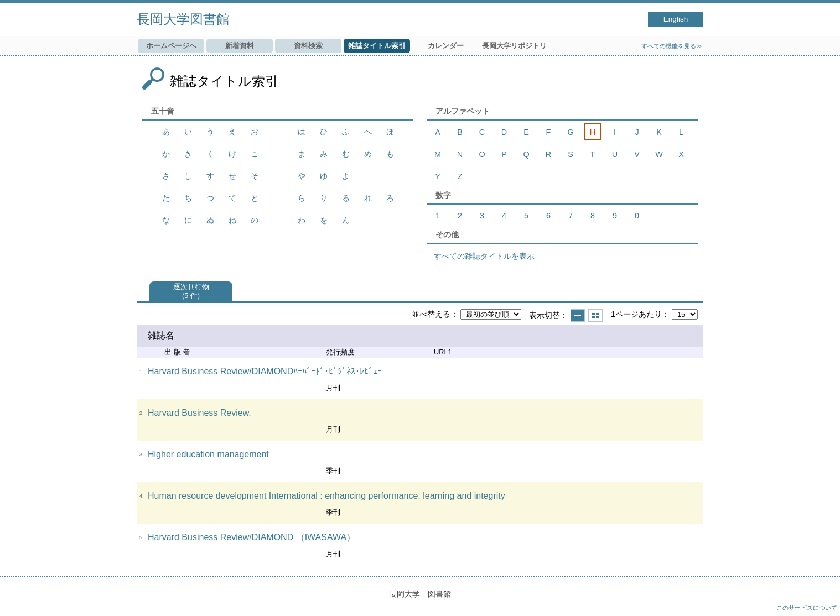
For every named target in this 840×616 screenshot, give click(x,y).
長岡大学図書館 (183, 19)
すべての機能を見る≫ (672, 46)
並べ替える (431, 314)
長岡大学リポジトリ (514, 46)
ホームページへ (171, 46)
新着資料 (240, 46)
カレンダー (446, 46)
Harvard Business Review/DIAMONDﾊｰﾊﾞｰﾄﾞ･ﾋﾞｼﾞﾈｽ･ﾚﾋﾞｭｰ (265, 371)
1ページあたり (636, 314)
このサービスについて (807, 608)
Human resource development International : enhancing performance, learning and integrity (326, 496)
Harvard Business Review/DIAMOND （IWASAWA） (252, 537)
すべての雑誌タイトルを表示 (484, 256)
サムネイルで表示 (595, 315)
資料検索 (308, 46)
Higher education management (208, 454)
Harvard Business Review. (199, 413)
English (676, 19)
